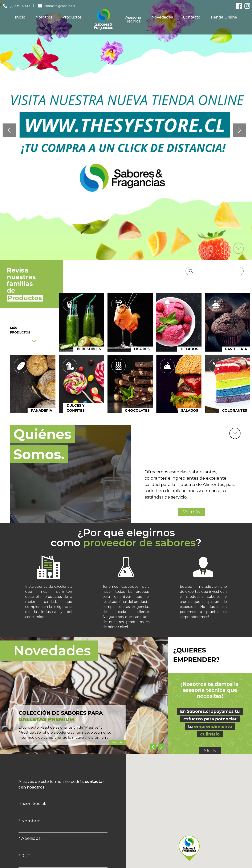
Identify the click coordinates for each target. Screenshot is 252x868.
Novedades (162, 17)
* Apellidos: (30, 838)
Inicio (20, 17)
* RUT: (25, 856)
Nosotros (44, 17)
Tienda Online (224, 17)
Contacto (192, 17)
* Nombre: (29, 821)
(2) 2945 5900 (16, 6)
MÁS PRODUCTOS (20, 330)
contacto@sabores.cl (56, 6)
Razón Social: (32, 803)
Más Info (210, 750)
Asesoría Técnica (133, 19)
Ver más (192, 512)
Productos (72, 17)
